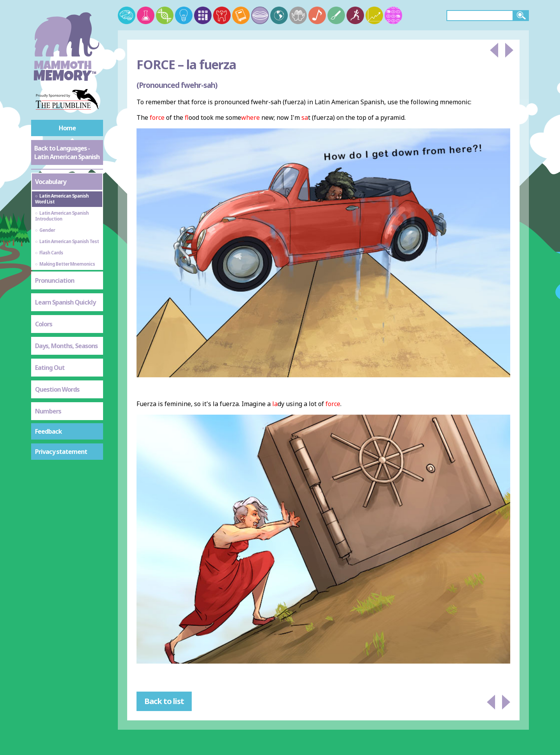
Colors (44, 324)
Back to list (164, 701)
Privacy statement (61, 452)
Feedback (48, 431)
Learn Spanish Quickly (65, 302)
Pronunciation (55, 280)
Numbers (48, 411)
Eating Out (50, 368)
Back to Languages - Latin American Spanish (67, 152)
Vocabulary (51, 182)
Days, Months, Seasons (66, 346)
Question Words (57, 389)
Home (67, 128)
